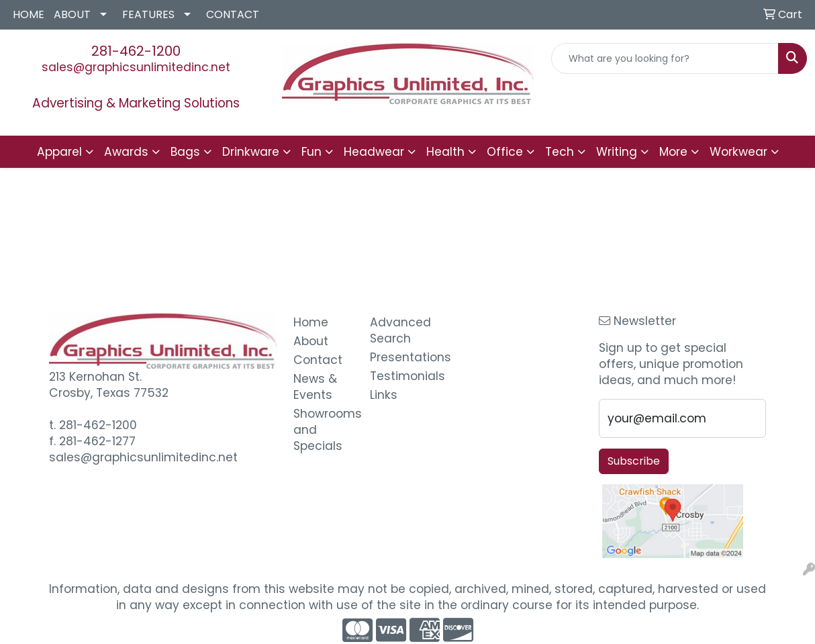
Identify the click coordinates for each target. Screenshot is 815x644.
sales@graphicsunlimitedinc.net (136, 67)
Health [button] (445, 152)
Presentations (400, 357)
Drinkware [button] (251, 152)
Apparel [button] (59, 152)
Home (311, 322)
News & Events (315, 387)
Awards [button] (126, 152)
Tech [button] (560, 152)
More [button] (673, 152)
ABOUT (72, 14)
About (311, 341)
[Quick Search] (665, 58)
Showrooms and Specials (324, 430)
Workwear (738, 152)
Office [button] (505, 152)
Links (384, 395)
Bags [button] (185, 152)
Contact (318, 360)
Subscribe (634, 461)
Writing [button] (617, 152)
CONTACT (233, 14)
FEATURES (148, 14)
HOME (29, 14)
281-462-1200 (136, 51)
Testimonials (400, 376)
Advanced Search (400, 330)
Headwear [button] (374, 152)
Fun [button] (311, 152)
